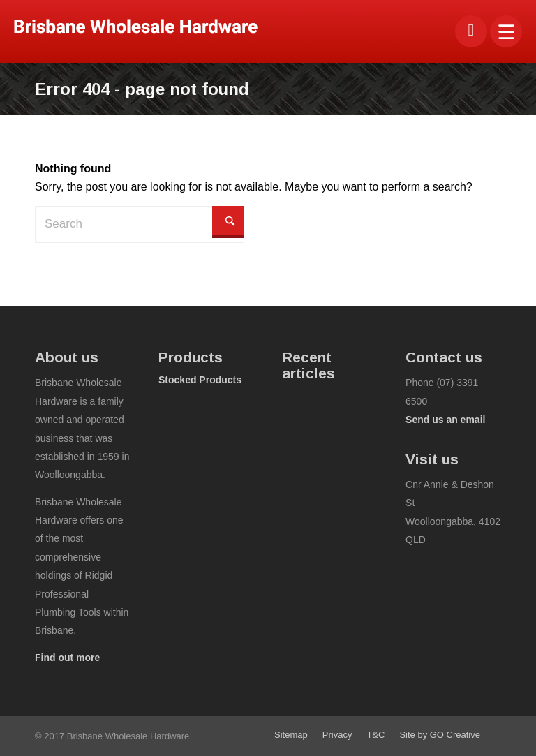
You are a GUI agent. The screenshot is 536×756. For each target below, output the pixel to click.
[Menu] (506, 31)
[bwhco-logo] (136, 26)
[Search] (140, 224)
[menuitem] (506, 31)
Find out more (67, 658)
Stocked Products (200, 380)
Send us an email (445, 420)
